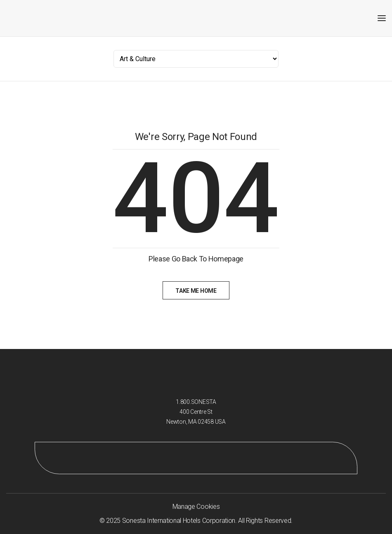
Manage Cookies (196, 507)
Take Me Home (196, 291)
